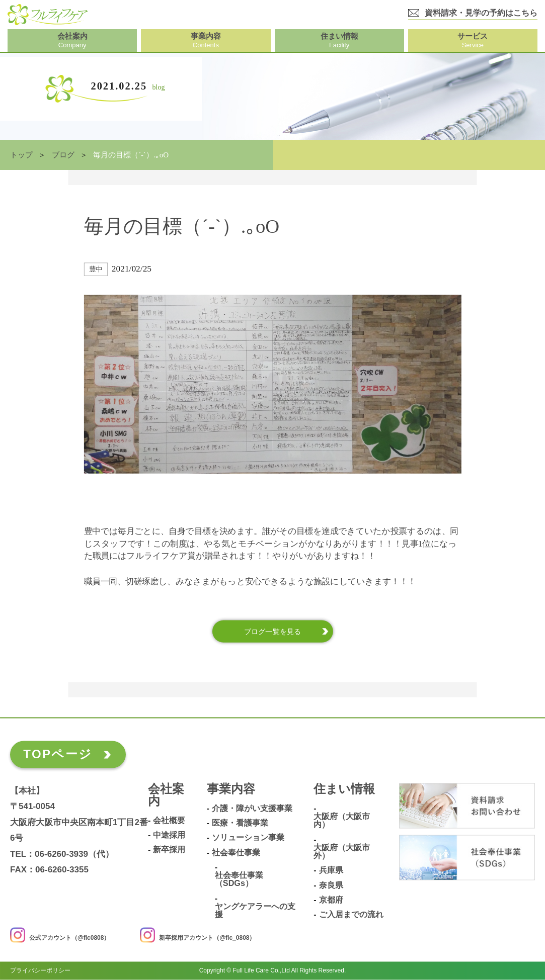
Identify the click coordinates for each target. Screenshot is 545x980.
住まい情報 (344, 790)
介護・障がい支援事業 (252, 809)
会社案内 (166, 796)
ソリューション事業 (248, 838)
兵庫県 (331, 871)
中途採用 (169, 835)
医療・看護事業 (240, 823)
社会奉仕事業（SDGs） (239, 880)
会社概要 (169, 820)
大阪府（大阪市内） (342, 821)
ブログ (63, 155)
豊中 (96, 269)
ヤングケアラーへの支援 (255, 911)
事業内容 (231, 790)
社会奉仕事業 (236, 853)
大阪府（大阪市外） (342, 852)
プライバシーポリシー (40, 971)
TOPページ (58, 754)
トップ (21, 155)
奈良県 (331, 885)
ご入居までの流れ (351, 915)
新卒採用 (169, 850)
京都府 (331, 900)
